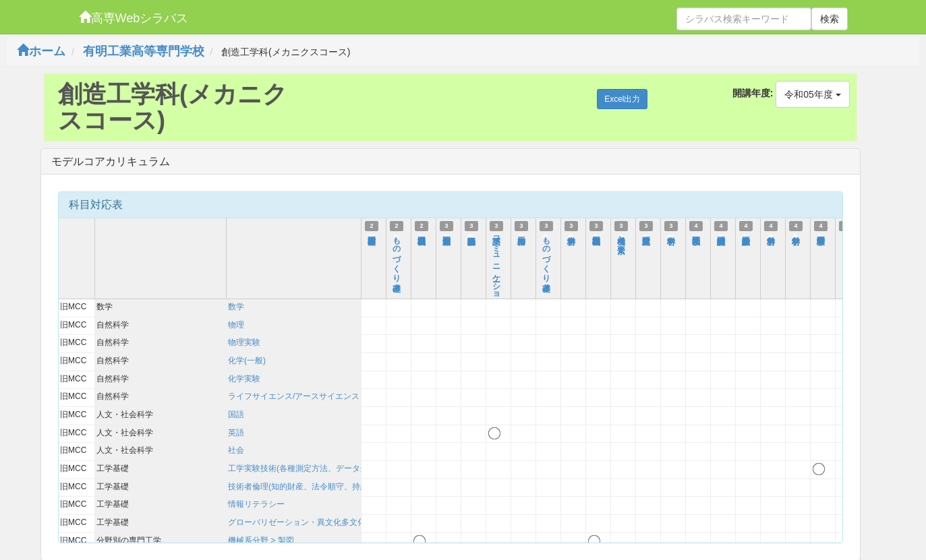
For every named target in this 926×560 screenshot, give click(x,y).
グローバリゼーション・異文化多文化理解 (305, 522)
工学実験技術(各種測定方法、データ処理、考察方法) (324, 468)
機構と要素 (621, 236)
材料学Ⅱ (796, 235)
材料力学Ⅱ (771, 235)
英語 (236, 433)
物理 (236, 325)
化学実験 (244, 379)
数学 (236, 307)
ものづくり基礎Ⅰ (397, 259)
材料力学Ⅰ (571, 235)
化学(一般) (247, 361)
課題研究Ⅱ (646, 235)
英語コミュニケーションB (496, 274)
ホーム (41, 51)
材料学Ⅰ (671, 235)
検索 (830, 19)
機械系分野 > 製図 (261, 540)
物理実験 (244, 342)
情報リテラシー (256, 504)
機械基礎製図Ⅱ (596, 235)
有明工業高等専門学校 (144, 51)
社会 (236, 450)
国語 (236, 414)
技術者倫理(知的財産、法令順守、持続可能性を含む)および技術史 (348, 487)
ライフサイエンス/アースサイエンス (294, 396)
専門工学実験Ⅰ (821, 235)
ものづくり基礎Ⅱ (546, 259)
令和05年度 (812, 94)
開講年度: (753, 93)
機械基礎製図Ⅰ (422, 235)
